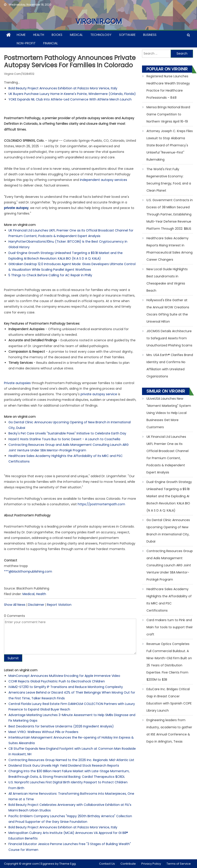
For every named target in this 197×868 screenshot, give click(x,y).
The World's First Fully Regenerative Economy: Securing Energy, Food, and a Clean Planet (169, 180)
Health (39, 35)
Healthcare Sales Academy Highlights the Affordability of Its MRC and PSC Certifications (169, 600)
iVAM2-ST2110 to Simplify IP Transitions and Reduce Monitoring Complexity (66, 687)
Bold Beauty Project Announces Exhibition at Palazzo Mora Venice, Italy (63, 88)
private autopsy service (99, 394)
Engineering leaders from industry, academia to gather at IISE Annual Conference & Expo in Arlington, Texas (169, 731)
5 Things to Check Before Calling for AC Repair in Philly (50, 275)
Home (21, 35)
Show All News (15, 605)
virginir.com (99, 21)
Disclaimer (36, 605)
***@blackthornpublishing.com (28, 571)
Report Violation (59, 605)
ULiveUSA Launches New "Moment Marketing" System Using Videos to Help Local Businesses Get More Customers (169, 413)
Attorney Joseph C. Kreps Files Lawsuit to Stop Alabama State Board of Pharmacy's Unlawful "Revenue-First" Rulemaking (170, 145)
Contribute (128, 864)
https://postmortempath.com (101, 504)
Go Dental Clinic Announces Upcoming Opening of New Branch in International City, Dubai (168, 531)
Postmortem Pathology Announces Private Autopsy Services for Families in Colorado (70, 62)
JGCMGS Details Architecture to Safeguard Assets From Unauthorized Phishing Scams (169, 338)
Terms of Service (179, 864)
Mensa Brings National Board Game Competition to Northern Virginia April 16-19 (168, 114)
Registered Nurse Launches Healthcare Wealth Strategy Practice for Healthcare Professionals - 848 (168, 87)
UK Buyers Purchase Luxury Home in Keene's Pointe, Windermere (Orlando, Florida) (72, 94)
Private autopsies (17, 383)
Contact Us (107, 864)
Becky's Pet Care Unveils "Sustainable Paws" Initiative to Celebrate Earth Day (67, 433)
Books (57, 35)
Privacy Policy (151, 864)
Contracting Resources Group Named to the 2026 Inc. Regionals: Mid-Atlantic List (71, 760)
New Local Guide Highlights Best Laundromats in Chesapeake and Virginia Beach (167, 280)
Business (150, 35)
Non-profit (26, 43)
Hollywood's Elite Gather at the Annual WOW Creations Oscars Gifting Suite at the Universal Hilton (168, 311)
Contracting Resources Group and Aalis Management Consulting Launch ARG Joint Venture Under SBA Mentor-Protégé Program (170, 565)
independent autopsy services (104, 180)
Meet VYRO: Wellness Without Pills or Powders (43, 732)
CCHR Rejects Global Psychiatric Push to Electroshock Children (57, 681)
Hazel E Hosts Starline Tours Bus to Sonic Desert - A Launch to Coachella (64, 439)
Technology (101, 35)
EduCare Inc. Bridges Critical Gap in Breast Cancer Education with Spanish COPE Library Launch (169, 700)
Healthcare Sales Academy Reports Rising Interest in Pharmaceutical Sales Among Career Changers (170, 249)
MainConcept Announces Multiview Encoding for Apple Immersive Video (64, 676)
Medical (76, 35)
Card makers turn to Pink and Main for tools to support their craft (170, 627)
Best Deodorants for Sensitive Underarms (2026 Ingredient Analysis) (61, 726)
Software (127, 35)
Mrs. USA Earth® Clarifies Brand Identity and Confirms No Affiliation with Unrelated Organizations (170, 366)
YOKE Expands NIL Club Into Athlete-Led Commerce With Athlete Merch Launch (70, 99)
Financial (51, 43)
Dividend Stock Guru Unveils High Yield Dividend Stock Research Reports (64, 766)
